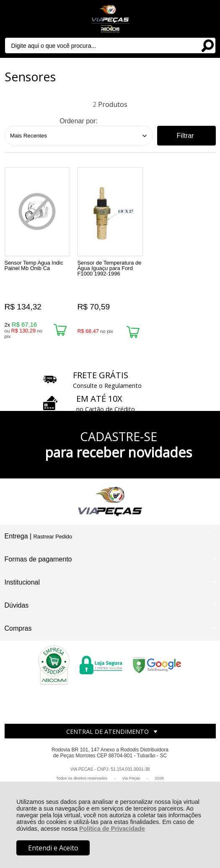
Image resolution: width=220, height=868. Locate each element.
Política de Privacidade (112, 829)
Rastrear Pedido (53, 537)
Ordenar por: (79, 121)
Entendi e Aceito (53, 848)
